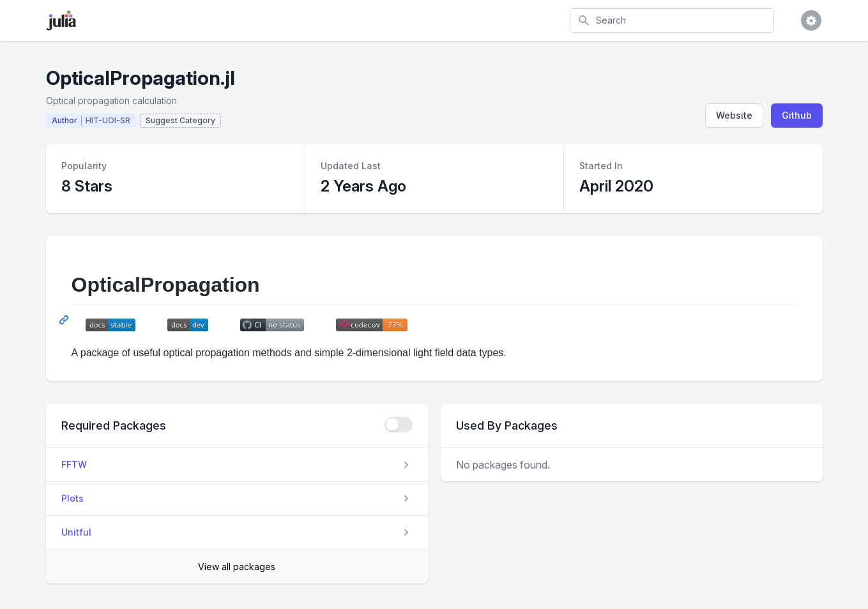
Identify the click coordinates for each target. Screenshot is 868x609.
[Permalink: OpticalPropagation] (65, 320)
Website (734, 115)
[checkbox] (399, 425)
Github (797, 115)
